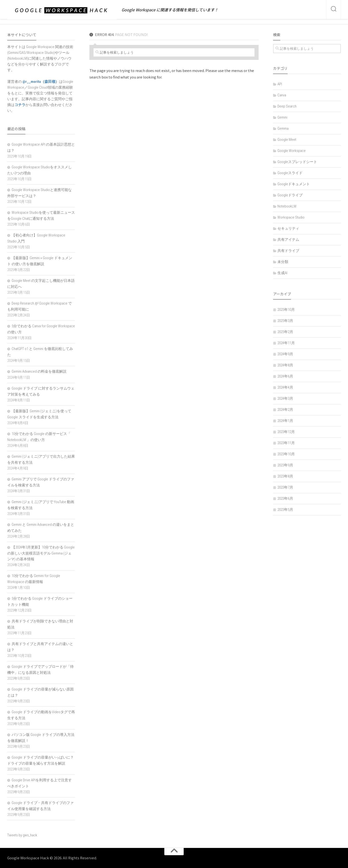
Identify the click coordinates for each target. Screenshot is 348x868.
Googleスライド (290, 173)
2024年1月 (285, 421)
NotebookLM (287, 206)
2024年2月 (285, 410)
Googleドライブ (290, 195)
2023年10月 (286, 454)
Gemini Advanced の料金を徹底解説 (39, 371)
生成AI (282, 273)
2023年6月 (285, 498)
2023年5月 (285, 510)
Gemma (283, 128)
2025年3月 (285, 321)
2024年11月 (286, 343)
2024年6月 (285, 376)
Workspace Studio (291, 217)
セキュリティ (288, 228)
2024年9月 (285, 354)
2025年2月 (285, 332)
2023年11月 (286, 443)
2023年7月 (285, 487)
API (280, 84)
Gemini (282, 117)
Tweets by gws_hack (22, 835)
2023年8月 (285, 476)
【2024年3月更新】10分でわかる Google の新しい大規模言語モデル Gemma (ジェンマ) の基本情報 (41, 553)
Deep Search (287, 106)
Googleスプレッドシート (297, 162)
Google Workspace (292, 151)
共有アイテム (288, 240)
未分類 (283, 262)
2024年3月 (285, 398)
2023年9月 (285, 465)
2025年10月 (286, 310)
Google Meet (287, 140)
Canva (282, 95)
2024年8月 (285, 365)
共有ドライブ (288, 251)
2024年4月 (285, 387)
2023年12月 (286, 432)
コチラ (20, 105)
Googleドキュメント (294, 184)
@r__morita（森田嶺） (40, 82)
